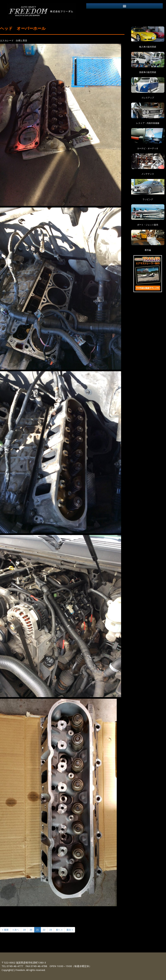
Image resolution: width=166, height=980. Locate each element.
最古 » (70, 930)
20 (31, 930)
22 (44, 930)
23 (51, 930)
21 (38, 930)
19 (24, 930)
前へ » (59, 930)
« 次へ (16, 930)
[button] (125, 6)
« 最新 (5, 930)
